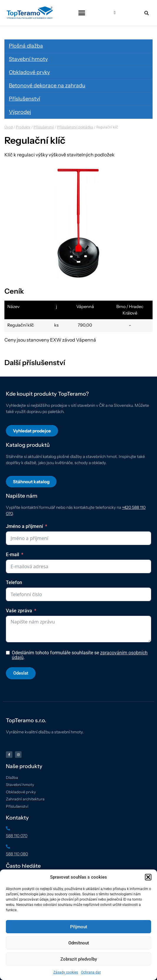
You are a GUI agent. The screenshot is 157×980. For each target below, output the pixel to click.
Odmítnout (79, 943)
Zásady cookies (66, 972)
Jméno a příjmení (24, 526)
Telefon (14, 582)
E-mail (13, 555)
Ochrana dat (91, 972)
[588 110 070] (8, 828)
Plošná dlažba (26, 46)
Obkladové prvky (29, 72)
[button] (148, 877)
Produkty (23, 127)
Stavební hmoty (28, 59)
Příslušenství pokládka (75, 127)
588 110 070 (17, 836)
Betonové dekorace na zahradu (47, 86)
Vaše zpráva (19, 611)
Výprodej (20, 112)
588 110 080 (17, 854)
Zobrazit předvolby (79, 959)
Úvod (9, 127)
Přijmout (79, 927)
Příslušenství (24, 99)
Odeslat (21, 673)
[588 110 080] (8, 847)
